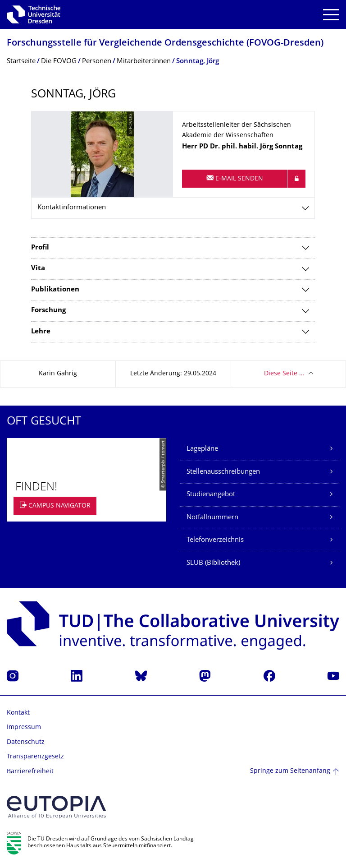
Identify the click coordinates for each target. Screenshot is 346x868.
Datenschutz (26, 742)
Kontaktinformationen (72, 208)
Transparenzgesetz (35, 757)
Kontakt (18, 713)
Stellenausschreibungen (223, 472)
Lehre (41, 332)
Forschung (48, 311)
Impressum (24, 727)
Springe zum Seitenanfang (290, 771)
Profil (40, 248)
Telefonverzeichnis (215, 540)
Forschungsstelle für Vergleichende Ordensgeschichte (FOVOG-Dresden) (165, 44)
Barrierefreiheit (30, 772)
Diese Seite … (284, 374)
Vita (38, 269)
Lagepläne (202, 449)
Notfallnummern (212, 518)
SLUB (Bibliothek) (213, 563)
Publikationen (55, 290)
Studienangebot (211, 495)
